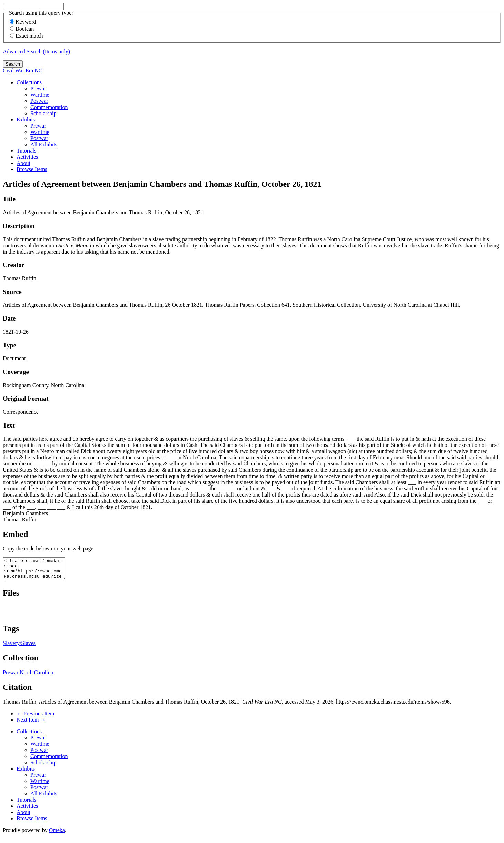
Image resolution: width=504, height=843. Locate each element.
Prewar (38, 89)
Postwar (39, 101)
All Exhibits (44, 144)
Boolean (22, 29)
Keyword (23, 22)
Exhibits (26, 120)
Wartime (40, 95)
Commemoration (49, 107)
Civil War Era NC (22, 71)
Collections (29, 82)
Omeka (57, 834)
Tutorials (26, 151)
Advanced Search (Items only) (36, 52)
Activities (27, 157)
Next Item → (31, 724)
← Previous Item (35, 718)
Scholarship (43, 113)
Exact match (27, 36)
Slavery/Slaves (19, 647)
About (23, 163)
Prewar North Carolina (28, 677)
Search (13, 64)
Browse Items (32, 169)
